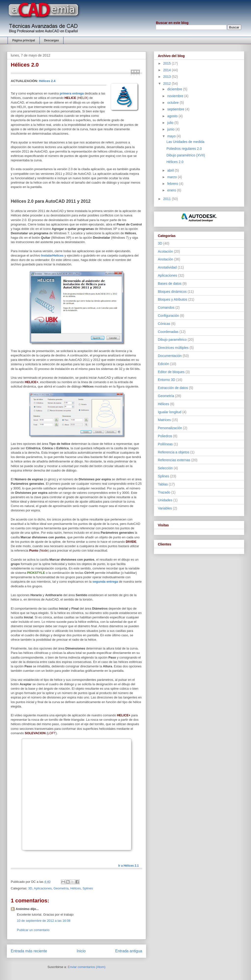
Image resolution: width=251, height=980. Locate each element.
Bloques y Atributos (173, 299)
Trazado (164, 492)
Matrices (164, 420)
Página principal (24, 40)
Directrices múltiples (173, 348)
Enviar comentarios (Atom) (87, 967)
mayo (172, 136)
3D (30, 888)
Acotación (165, 251)
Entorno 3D (167, 380)
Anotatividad (167, 267)
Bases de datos (170, 283)
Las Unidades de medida (185, 142)
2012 (168, 83)
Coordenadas (168, 332)
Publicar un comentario (33, 930)
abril (171, 170)
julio (171, 123)
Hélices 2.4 (47, 81)
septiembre (176, 109)
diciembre (175, 89)
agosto (173, 116)
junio (171, 129)
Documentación (170, 356)
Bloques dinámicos (172, 292)
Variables (165, 508)
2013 (168, 77)
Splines (88, 888)
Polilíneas (165, 444)
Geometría (61, 888)
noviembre (176, 96)
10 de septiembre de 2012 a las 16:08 (44, 921)
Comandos (166, 307)
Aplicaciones (43, 888)
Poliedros (165, 436)
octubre (173, 103)
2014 (168, 70)
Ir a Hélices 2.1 (129, 866)
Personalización (170, 428)
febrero (173, 184)
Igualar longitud (170, 412)
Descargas (52, 40)
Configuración (168, 316)
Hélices (76, 888)
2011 (168, 199)
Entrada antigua (129, 951)
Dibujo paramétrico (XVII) (186, 155)
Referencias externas (174, 460)
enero (172, 190)
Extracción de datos (173, 388)
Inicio (81, 951)
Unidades (165, 500)
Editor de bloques (171, 372)
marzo (172, 177)
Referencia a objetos (174, 452)
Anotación (165, 259)
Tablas (163, 484)
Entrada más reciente (29, 951)
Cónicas (164, 324)
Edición (163, 364)
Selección (165, 468)
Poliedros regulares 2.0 (184, 149)
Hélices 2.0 (175, 162)
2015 (168, 63)
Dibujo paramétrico (172, 340)
